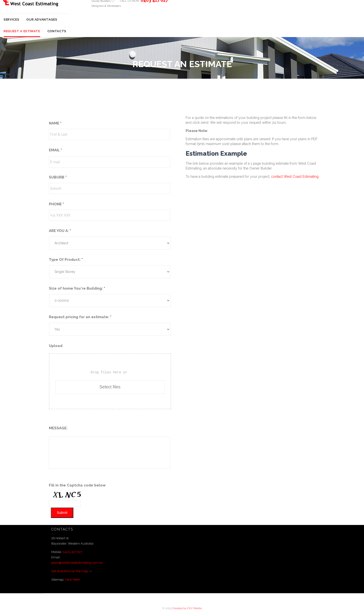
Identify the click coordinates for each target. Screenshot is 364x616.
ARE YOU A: (60, 231)
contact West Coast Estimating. (295, 177)
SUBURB (58, 177)
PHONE (56, 204)
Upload (56, 346)
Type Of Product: (66, 260)
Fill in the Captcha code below (77, 485)
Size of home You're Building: (77, 288)
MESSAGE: (58, 428)
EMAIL (55, 150)
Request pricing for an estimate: (80, 317)
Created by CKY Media (187, 608)
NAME (55, 123)
